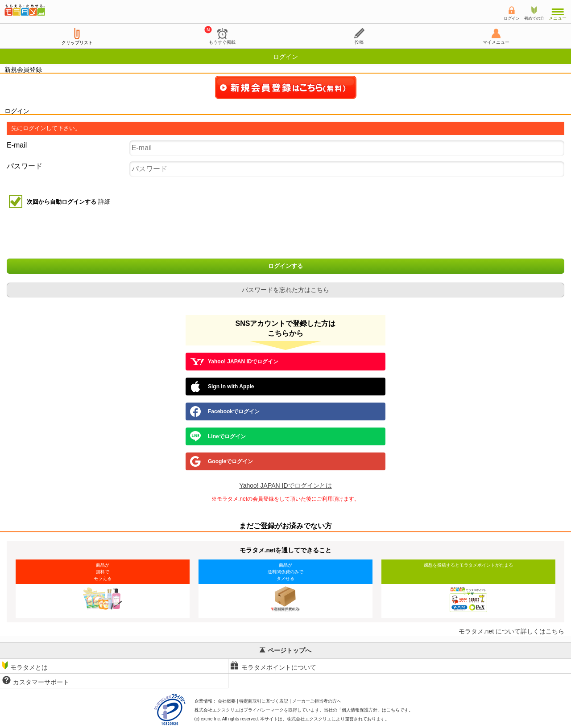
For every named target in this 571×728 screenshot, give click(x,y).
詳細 (104, 202)
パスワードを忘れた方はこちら (285, 290)
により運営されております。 (338, 719)
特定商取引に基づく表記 (264, 701)
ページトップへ (285, 650)
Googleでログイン (221, 461)
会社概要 (227, 701)
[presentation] (286, 234)
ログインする (285, 266)
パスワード (25, 166)
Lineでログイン (218, 436)
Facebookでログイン (225, 411)
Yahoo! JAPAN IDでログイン (234, 362)
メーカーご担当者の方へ (317, 701)
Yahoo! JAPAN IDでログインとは (285, 485)
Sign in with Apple (222, 387)
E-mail (17, 145)
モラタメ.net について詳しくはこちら (511, 631)
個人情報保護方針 (360, 710)
